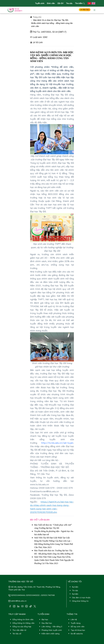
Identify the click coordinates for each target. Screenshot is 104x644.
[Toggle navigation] (94, 10)
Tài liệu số (17, 634)
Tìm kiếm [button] (80, 3)
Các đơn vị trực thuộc (81, 597)
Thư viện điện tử (19, 630)
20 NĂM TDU (85, 10)
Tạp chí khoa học (78, 630)
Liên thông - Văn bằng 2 (52, 626)
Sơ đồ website (77, 634)
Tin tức (75, 590)
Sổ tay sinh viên (78, 626)
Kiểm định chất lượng (51, 634)
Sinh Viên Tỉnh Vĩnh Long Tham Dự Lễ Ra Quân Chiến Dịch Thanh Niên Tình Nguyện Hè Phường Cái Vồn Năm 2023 (54, 560)
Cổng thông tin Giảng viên (23, 623)
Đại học (45, 619)
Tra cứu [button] (69, 3)
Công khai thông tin (80, 601)
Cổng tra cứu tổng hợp (22, 626)
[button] (89, 3)
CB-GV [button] (60, 3)
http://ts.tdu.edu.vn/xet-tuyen (57, 443)
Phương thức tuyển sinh (52, 630)
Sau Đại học (47, 623)
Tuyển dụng (76, 623)
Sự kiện (75, 587)
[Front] (15, 10)
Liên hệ (74, 619)
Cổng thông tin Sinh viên (23, 619)
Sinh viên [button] (51, 3)
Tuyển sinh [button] (40, 3)
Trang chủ (36, 17)
